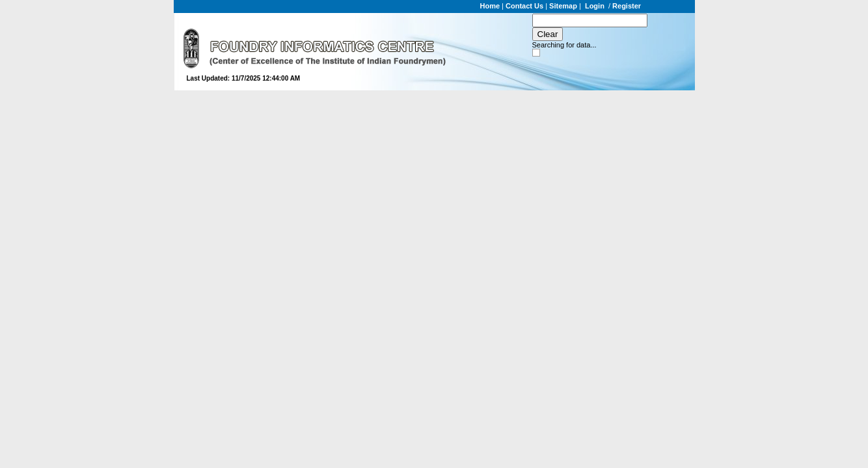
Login (595, 6)
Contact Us (524, 6)
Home (490, 6)
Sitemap (563, 6)
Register (627, 6)
